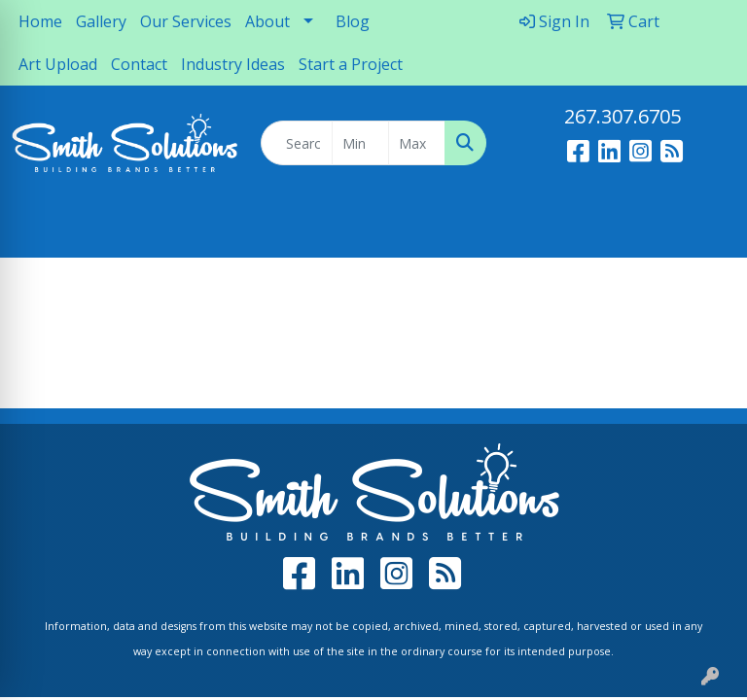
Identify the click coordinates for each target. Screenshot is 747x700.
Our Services (186, 21)
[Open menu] (708, 229)
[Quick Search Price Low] (360, 143)
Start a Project (351, 64)
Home (40, 21)
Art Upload (58, 64)
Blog (353, 21)
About (267, 21)
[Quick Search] (297, 143)
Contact (139, 64)
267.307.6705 (622, 116)
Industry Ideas (233, 64)
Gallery (101, 21)
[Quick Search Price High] (417, 143)
